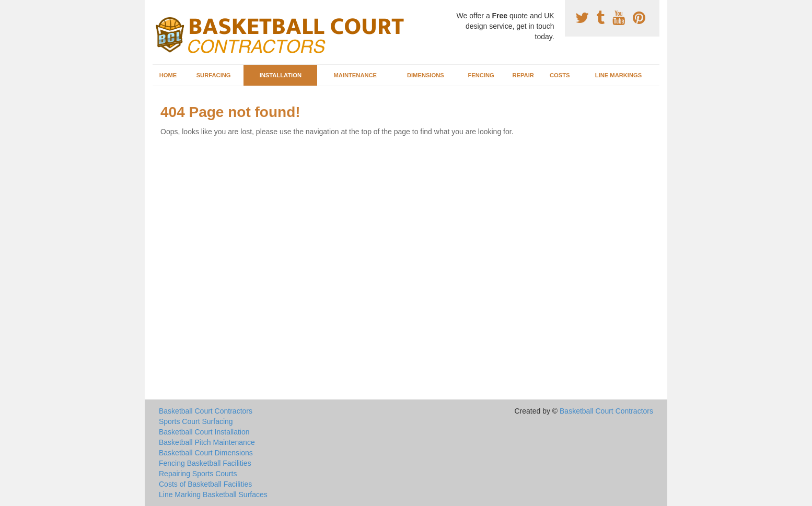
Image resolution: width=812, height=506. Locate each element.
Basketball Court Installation (204, 432)
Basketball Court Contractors (206, 411)
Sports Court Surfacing (196, 421)
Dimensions (426, 75)
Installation (281, 75)
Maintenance (355, 75)
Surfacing (214, 75)
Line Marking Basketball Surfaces (213, 495)
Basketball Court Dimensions (206, 453)
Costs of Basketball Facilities (205, 484)
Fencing (481, 75)
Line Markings (619, 75)
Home (168, 75)
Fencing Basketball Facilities (205, 463)
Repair (523, 75)
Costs (560, 75)
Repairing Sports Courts (198, 474)
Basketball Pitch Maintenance (207, 442)
